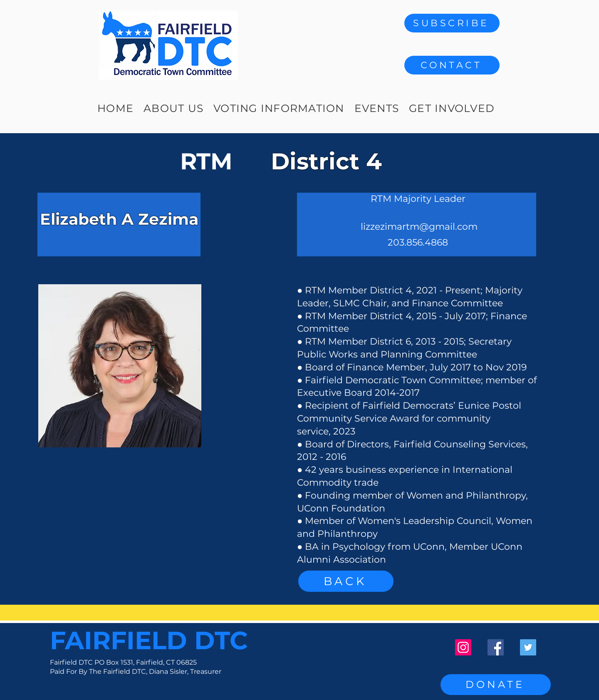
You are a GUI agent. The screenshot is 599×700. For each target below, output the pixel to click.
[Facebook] (496, 647)
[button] (452, 65)
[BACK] (346, 581)
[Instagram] (463, 647)
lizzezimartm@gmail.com (419, 227)
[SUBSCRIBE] (452, 23)
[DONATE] (496, 685)
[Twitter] (528, 647)
